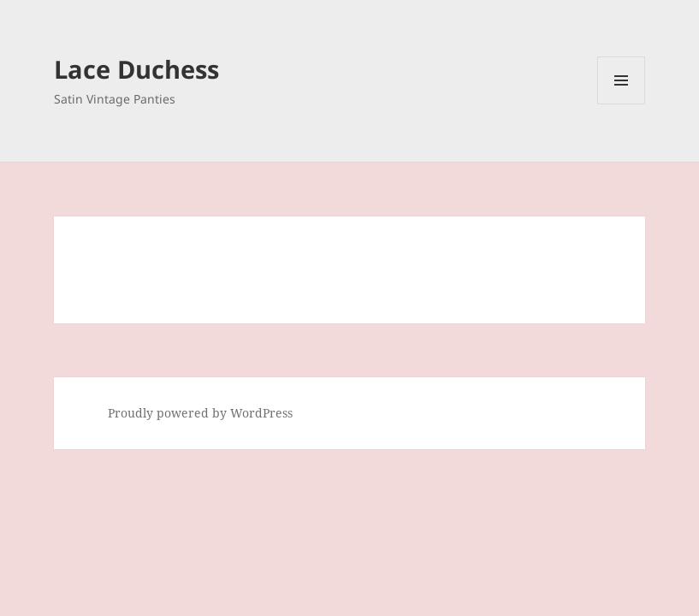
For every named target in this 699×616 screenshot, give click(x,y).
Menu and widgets (622, 104)
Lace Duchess (136, 69)
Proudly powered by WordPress (200, 413)
